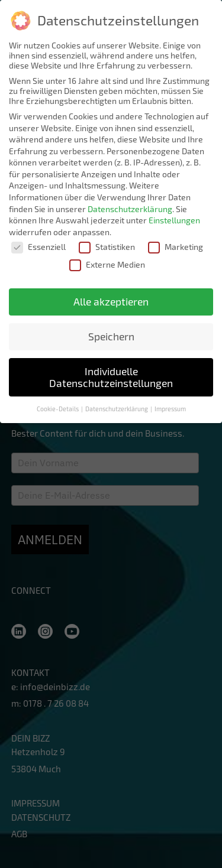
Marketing (176, 246)
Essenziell (38, 246)
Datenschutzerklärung (130, 208)
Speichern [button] (111, 335)
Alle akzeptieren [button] (111, 300)
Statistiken (107, 246)
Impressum (170, 408)
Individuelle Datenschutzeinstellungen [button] (111, 376)
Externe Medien (107, 263)
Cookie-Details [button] (58, 408)
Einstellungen (174, 219)
